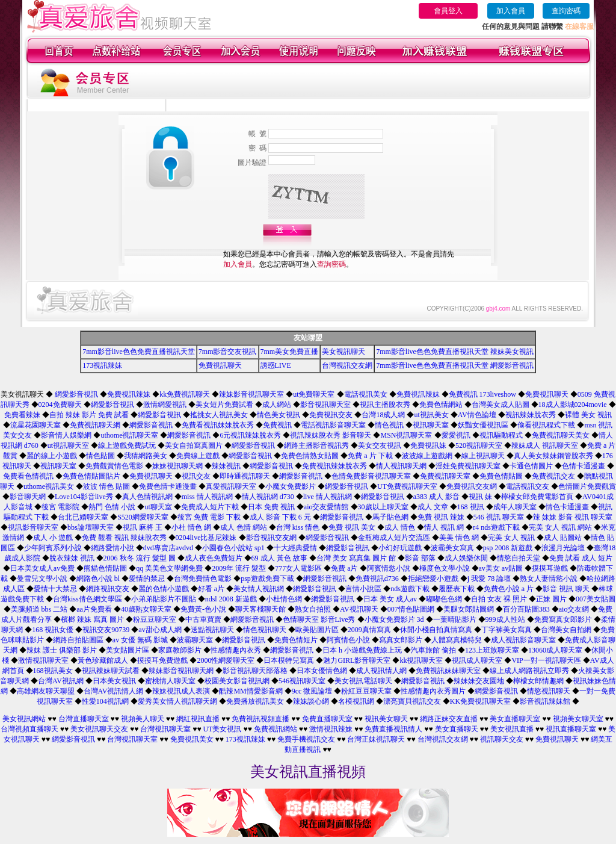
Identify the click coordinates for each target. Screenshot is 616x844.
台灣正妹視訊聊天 (376, 739)
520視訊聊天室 (479, 445)
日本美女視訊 (114, 681)
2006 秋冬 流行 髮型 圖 (140, 558)
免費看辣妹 (22, 415)
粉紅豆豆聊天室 (366, 691)
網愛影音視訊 (76, 394)
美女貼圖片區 (128, 650)
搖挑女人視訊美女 (219, 415)
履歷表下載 (457, 589)
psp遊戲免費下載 (267, 579)
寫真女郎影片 (401, 640)
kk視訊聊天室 (421, 660)
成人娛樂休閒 (466, 558)
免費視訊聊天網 (95, 425)
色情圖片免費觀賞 (587, 486)
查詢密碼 (566, 11)
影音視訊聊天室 (325, 405)
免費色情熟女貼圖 (310, 456)
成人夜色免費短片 (214, 558)
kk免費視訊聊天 (185, 394)
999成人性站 (505, 619)
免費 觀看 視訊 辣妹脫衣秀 (124, 538)
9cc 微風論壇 (312, 691)
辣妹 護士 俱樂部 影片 (62, 650)
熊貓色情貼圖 (105, 568)
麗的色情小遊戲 (164, 589)
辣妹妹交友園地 (479, 681)
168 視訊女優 (53, 630)
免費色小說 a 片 (509, 589)
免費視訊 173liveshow (482, 394)
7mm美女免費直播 (290, 352)
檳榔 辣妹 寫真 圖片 (92, 619)
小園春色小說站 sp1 (233, 548)
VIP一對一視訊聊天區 (546, 660)
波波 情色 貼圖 (106, 486)
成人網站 (277, 405)
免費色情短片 (296, 640)
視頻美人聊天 (143, 719)
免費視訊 (277, 425)
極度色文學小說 (445, 568)
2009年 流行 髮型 (239, 568)
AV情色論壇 (477, 415)
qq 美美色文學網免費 (169, 568)
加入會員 (511, 11)
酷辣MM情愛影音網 (251, 691)
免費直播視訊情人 (393, 729)
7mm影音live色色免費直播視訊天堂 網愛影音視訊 (455, 365)
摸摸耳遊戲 (550, 568)
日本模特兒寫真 (289, 660)
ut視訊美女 (431, 415)
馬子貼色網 (390, 517)
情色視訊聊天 (265, 630)
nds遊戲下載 (410, 589)
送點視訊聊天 (212, 630)
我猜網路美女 (146, 456)
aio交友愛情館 (326, 507)
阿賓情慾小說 (389, 568)
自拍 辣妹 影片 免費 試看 (89, 415)
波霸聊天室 (195, 640)
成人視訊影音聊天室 (523, 640)
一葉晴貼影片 (455, 619)
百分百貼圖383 (526, 609)
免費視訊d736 (377, 579)
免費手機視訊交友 (306, 739)
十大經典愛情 (295, 548)
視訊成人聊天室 (477, 660)
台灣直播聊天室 (84, 719)
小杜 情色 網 (191, 527)
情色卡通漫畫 (567, 507)
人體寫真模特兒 (457, 640)
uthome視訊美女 (49, 486)
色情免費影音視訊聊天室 (371, 476)
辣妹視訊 (226, 466)
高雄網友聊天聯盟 (46, 691)
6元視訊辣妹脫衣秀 (250, 435)
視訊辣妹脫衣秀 (531, 415)
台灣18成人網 (383, 415)
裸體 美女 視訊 (588, 415)
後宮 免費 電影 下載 (209, 517)
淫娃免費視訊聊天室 (468, 466)
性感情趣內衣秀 (236, 650)
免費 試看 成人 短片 (581, 558)
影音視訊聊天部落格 (255, 671)
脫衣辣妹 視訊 (72, 558)
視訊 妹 (480, 497)
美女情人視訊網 (259, 589)
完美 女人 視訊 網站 (560, 527)
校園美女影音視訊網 (237, 681)
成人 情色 (400, 527)
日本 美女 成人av (390, 599)
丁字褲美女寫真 (507, 630)
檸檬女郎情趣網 (538, 681)
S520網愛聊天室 (143, 517)
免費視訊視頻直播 (260, 719)
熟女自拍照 (313, 609)
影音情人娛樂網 (66, 435)
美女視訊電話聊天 (363, 681)
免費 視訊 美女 (352, 527)
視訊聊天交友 (502, 739)
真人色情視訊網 (147, 497)
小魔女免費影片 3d (394, 619)
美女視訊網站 (24, 719)
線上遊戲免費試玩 (127, 445)
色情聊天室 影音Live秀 (319, 619)
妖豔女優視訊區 (483, 425)
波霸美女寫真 (452, 548)
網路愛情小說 (112, 548)
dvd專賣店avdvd (168, 548)
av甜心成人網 (160, 630)
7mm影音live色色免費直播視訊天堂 (139, 352)
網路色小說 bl (98, 579)
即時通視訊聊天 (245, 476)
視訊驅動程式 (501, 435)
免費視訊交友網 (472, 486)
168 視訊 (471, 507)
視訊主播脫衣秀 (385, 405)
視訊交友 (196, 476)
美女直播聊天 (457, 729)
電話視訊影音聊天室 (333, 425)
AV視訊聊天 (359, 609)
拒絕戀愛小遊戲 (433, 579)
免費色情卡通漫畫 (168, 486)
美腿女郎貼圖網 (469, 609)
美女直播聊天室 (515, 719)
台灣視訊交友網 (347, 365)
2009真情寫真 (369, 630)
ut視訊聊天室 (68, 445)
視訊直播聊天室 (571, 729)
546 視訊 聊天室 (499, 517)
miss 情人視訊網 (207, 497)
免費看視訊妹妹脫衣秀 (218, 425)
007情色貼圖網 (411, 609)
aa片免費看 (94, 609)
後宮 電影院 (60, 507)
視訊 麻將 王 (143, 527)
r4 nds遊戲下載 (496, 527)
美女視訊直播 (512, 729)
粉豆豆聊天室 (155, 619)
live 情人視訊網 (328, 497)
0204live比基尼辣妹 (206, 538)
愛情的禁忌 (147, 579)
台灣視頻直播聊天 (29, 729)
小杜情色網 (284, 599)
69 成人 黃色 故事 (279, 558)
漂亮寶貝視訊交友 (412, 701)
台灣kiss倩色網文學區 (88, 599)
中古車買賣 (203, 619)
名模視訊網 (356, 701)
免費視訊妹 (428, 445)
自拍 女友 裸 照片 (499, 599)
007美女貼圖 (596, 599)
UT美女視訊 (223, 729)
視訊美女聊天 (386, 719)
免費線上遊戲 (198, 456)
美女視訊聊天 (343, 352)
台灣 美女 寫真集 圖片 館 (356, 558)
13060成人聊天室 (555, 650)
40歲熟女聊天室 (146, 609)
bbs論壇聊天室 (91, 527)
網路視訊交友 (108, 589)
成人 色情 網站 (244, 527)
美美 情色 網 (459, 538)
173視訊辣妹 (102, 365)
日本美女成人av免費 (42, 568)
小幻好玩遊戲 (400, 548)
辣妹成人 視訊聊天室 (545, 445)
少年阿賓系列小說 (53, 548)
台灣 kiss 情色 (298, 527)
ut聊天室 (158, 507)
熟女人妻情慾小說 (549, 579)
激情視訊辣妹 (331, 729)
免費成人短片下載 (210, 507)
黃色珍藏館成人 (103, 660)
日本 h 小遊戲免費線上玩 (362, 650)
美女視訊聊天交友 (99, 729)
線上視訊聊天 (483, 456)
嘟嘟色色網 (444, 599)
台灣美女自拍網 (566, 630)
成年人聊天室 (515, 507)
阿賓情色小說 (348, 640)
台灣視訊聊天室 (165, 729)
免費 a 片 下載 (370, 456)
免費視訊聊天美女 (561, 435)
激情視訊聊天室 (43, 660)
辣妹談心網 (311, 701)
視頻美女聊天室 (578, 719)
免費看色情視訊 (28, 476)
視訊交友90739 (106, 630)
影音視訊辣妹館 (545, 701)
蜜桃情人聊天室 (170, 681)
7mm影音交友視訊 (228, 352)
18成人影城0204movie (573, 405)
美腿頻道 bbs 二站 (39, 609)
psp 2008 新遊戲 (508, 548)
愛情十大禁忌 (55, 589)
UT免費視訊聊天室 (407, 486)
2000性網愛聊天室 (226, 660)
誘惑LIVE (276, 365)
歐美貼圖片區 (317, 630)
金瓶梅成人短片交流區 (394, 538)
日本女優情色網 (322, 671)
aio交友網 (574, 609)
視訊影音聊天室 (33, 527)
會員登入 (448, 11)
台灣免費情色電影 (203, 579)
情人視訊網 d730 (268, 497)
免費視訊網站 (276, 729)
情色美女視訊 (279, 415)
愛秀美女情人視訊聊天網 (177, 701)
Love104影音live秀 (84, 497)
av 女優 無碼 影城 (140, 640)
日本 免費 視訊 (271, 507)
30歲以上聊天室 (383, 507)
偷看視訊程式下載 (546, 425)
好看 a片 (211, 589)
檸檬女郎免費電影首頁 (537, 497)
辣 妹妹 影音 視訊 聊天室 (573, 517)
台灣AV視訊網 (61, 681)
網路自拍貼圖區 (78, 640)
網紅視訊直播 (198, 719)
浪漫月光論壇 (563, 548)
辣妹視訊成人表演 (181, 691)
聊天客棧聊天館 (260, 609)
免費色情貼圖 (501, 476)
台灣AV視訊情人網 (114, 691)
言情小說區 (363, 589)
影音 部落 (420, 558)
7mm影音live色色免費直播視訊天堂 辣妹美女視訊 (455, 352)
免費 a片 (344, 568)
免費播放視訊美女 (255, 701)
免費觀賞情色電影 (114, 466)
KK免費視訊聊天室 (480, 701)
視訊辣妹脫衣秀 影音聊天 (331, 435)
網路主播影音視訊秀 (316, 445)
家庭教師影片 (180, 650)
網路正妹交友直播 (449, 719)
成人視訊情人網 (381, 671)
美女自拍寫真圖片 (194, 445)
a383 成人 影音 (436, 497)
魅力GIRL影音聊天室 (357, 660)
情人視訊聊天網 (401, 466)
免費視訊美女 (192, 739)
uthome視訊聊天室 (129, 435)
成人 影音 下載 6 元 (280, 517)
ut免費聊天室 (314, 394)
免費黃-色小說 (203, 609)
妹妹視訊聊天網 (177, 466)
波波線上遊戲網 (427, 456)
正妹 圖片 (551, 599)
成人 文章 (433, 507)
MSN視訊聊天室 (406, 435)
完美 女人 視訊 (511, 538)
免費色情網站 (441, 405)
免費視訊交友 (331, 415)
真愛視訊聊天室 (231, 486)
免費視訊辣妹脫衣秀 (334, 466)
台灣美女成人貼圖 (500, 405)
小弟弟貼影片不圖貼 (164, 599)
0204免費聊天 (60, 405)
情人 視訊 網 (444, 527)
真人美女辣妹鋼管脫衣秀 (553, 456)
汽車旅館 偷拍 (433, 650)
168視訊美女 (53, 671)
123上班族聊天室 (492, 650)
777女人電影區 (298, 568)
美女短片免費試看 (224, 405)
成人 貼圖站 (563, 538)
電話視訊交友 (528, 486)
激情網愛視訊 (165, 405)
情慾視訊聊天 (549, 691)
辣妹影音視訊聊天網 (181, 671)
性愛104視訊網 (105, 701)
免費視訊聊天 (220, 365)
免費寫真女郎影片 (563, 619)
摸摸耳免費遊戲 (162, 660)
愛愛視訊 (456, 435)
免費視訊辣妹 (129, 394)
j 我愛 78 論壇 (489, 579)
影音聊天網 (28, 497)
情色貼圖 (100, 456)
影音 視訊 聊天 (566, 589)
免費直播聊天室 (327, 719)
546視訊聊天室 (302, 681)
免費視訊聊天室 (445, 476)
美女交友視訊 (380, 445)
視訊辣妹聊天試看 (111, 671)
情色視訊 (389, 425)
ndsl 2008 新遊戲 (231, 599)
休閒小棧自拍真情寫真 (436, 630)
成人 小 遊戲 (53, 538)
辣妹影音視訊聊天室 (251, 394)
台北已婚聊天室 (83, 517)
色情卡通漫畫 (584, 466)
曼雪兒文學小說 (42, 579)
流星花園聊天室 (35, 425)
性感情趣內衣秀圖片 (433, 691)
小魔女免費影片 (291, 486)
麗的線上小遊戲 (52, 456)
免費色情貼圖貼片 (91, 476)
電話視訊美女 (366, 394)
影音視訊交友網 (271, 538)
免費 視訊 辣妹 (441, 517)
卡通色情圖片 (531, 466)
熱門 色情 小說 (112, 507)
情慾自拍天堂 (519, 558)
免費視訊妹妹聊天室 (448, 671)
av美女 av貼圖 (501, 568)
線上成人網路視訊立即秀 (529, 671)
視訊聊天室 (431, 425)
